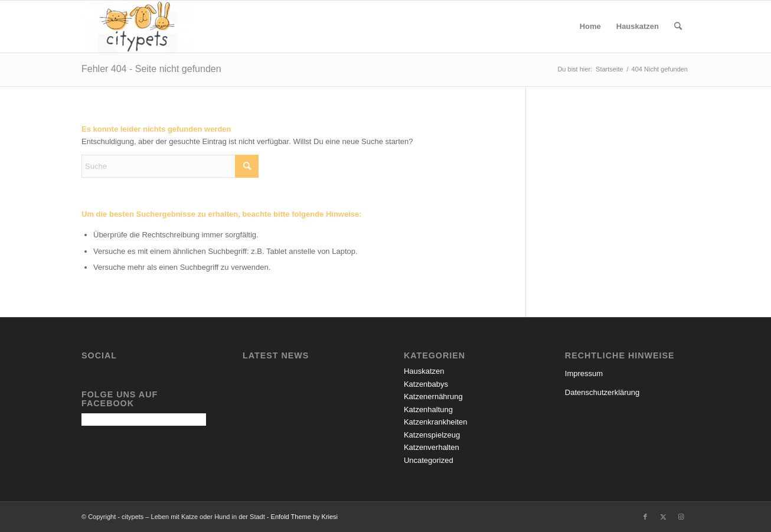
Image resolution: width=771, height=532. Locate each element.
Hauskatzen (424, 371)
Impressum (584, 373)
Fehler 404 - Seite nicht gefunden (151, 69)
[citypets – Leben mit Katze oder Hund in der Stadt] (138, 27)
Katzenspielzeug (432, 435)
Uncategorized (429, 460)
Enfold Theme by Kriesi (305, 517)
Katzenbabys (426, 384)
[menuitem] (590, 27)
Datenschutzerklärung (602, 392)
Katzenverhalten (432, 447)
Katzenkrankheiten (436, 422)
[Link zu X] (663, 517)
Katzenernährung (433, 396)
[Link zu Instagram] (681, 517)
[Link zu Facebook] (645, 517)
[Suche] (678, 27)
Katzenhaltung (428, 409)
